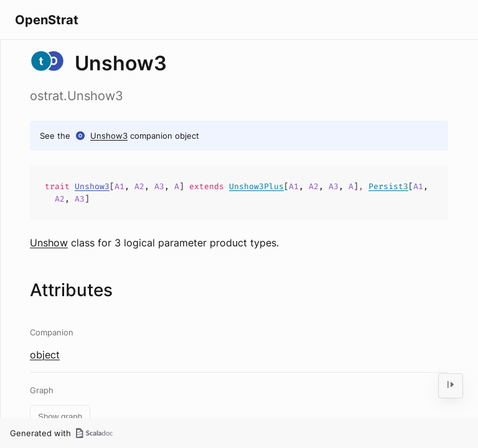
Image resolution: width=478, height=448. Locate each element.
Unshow (49, 243)
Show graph (60, 417)
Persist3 (388, 186)
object (45, 355)
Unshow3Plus (256, 186)
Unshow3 (109, 136)
